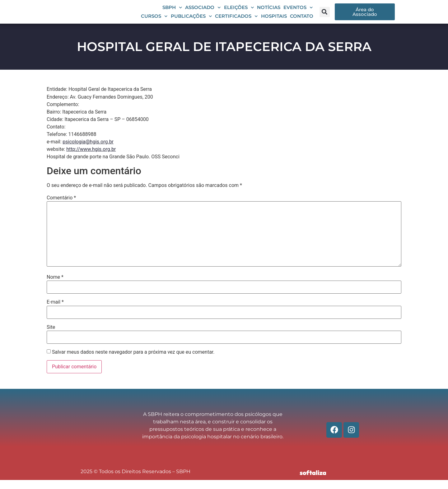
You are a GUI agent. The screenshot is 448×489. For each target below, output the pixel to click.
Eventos (298, 12)
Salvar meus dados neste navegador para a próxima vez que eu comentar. (133, 361)
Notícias (269, 12)
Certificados (236, 21)
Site (51, 336)
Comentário (61, 207)
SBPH (172, 12)
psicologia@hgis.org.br (88, 151)
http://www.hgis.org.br (91, 158)
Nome (55, 286)
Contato (302, 21)
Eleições (239, 12)
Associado (203, 12)
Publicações (191, 21)
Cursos (154, 21)
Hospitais (274, 21)
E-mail (55, 311)
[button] (325, 16)
